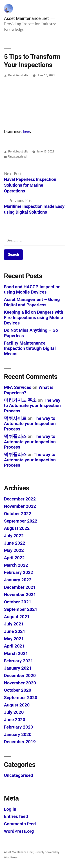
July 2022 (14, 536)
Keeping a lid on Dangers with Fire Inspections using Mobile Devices (34, 317)
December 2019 (20, 742)
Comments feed (20, 824)
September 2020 (21, 698)
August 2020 (17, 705)
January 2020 (18, 734)
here (27, 131)
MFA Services (18, 387)
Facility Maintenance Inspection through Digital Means (30, 348)
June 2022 (15, 543)
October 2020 (18, 690)
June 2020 (15, 720)
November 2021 (20, 594)
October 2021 (18, 602)
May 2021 (14, 639)
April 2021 (14, 646)
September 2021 (21, 609)
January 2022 (18, 580)
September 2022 (21, 521)
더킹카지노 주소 (20, 400)
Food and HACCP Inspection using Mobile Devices (32, 289)
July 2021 (14, 624)
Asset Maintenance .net (26, 18)
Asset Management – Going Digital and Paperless (32, 302)
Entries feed (16, 816)
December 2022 (20, 499)
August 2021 (17, 617)
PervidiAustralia (18, 75)
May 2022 (14, 550)
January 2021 (18, 668)
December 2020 (20, 675)
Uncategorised (17, 157)
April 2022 (14, 558)
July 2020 (14, 712)
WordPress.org (19, 831)
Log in (10, 809)
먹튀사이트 (15, 418)
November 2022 (20, 506)
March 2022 (16, 565)
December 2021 (20, 587)
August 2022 (17, 528)
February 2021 (18, 661)
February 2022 (18, 572)
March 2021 (16, 653)
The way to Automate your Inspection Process (32, 406)
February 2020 (18, 727)
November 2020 (20, 683)
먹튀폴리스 (15, 436)
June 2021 (15, 631)
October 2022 (18, 514)
